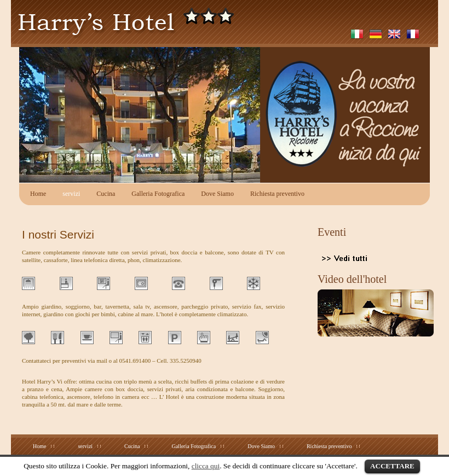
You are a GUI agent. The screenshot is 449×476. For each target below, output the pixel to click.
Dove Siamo (217, 194)
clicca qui (206, 466)
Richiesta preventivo (277, 194)
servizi (71, 194)
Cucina (106, 194)
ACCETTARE (392, 466)
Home (38, 194)
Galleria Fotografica (158, 194)
